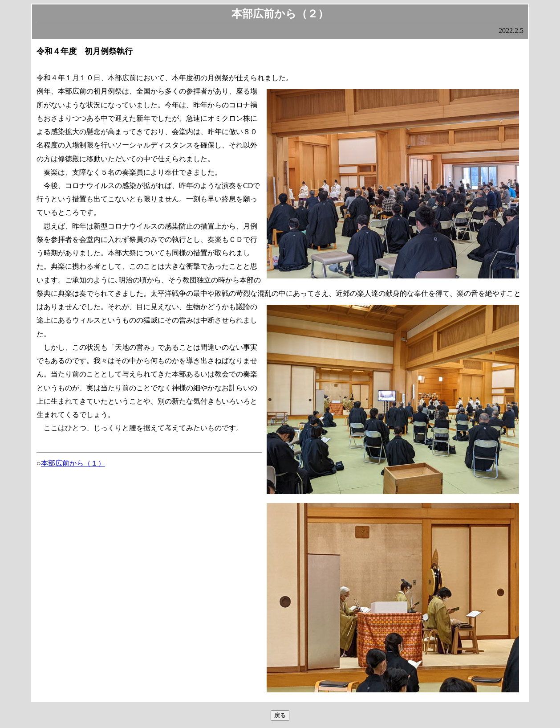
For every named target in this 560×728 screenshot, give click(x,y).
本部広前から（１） (73, 463)
